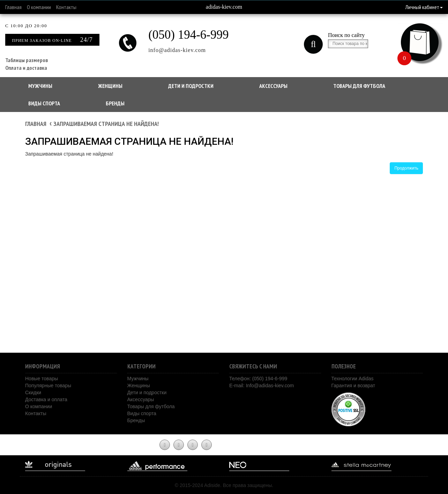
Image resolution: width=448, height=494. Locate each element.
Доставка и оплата (46, 399)
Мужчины (40, 86)
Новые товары (42, 379)
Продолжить (406, 168)
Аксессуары (273, 86)
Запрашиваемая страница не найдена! (106, 124)
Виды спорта (44, 103)
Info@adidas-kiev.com (270, 386)
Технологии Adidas (353, 379)
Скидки (33, 392)
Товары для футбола (359, 86)
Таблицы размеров (27, 60)
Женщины (110, 86)
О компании (39, 7)
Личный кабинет (424, 7)
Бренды (115, 103)
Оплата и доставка (26, 68)
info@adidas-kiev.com (177, 50)
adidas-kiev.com (224, 7)
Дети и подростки (191, 86)
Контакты (66, 7)
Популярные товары (48, 386)
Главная (13, 7)
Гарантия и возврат (353, 386)
